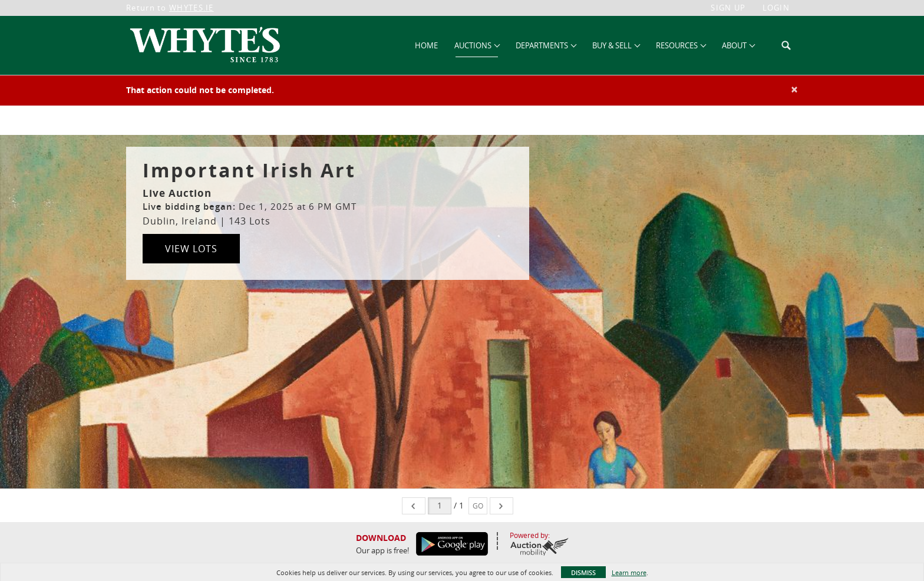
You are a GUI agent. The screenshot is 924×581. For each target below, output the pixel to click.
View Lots (191, 249)
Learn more (629, 572)
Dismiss (583, 572)
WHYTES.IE (192, 8)
